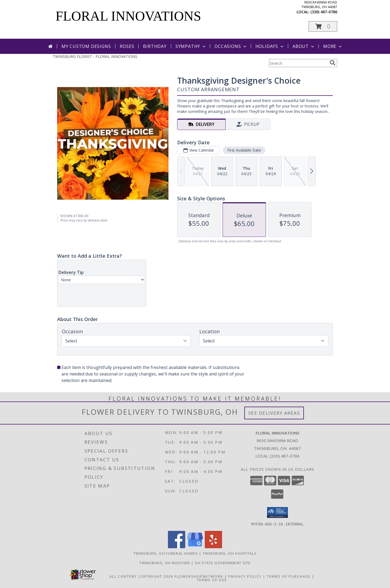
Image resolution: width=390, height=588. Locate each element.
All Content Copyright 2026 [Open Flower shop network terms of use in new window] (141, 576)
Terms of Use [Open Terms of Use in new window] (212, 580)
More (333, 46)
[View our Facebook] (177, 546)
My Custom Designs (86, 46)
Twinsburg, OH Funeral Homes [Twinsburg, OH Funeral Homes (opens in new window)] (166, 553)
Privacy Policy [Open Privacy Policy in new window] (245, 576)
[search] (333, 63)
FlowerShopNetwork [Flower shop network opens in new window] (199, 576)
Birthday (155, 46)
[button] (323, 26)
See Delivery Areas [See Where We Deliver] (274, 413)
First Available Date (244, 150)
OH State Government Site (223, 563)
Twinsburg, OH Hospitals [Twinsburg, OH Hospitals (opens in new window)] (230, 553)
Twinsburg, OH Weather (165, 563)
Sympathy (191, 46)
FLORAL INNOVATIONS (128, 16)
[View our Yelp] (213, 546)
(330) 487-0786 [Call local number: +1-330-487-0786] (324, 12)
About (304, 46)
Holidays (270, 46)
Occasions (231, 46)
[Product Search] (298, 63)
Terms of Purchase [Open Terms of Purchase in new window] (289, 576)
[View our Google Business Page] (195, 546)
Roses (127, 46)
